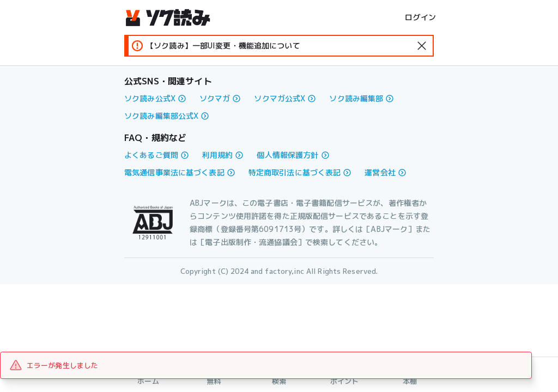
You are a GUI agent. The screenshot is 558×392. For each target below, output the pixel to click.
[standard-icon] (422, 46)
